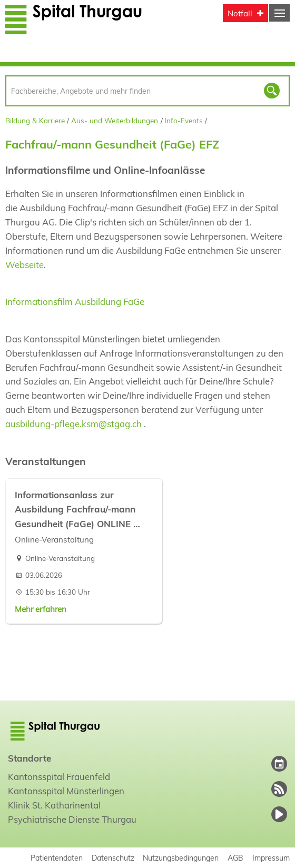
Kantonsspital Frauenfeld (59, 777)
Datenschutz (113, 858)
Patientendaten (57, 858)
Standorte (29, 758)
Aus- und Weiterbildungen (115, 120)
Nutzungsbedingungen (181, 858)
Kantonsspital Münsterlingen (66, 791)
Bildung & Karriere (35, 120)
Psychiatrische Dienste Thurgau (72, 819)
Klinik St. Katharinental (54, 805)
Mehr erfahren (41, 609)
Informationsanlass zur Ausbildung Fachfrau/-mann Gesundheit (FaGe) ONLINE (75, 509)
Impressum (271, 858)
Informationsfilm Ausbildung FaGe (75, 302)
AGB (235, 858)
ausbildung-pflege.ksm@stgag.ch (75, 424)
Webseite (24, 265)
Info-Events (184, 120)
